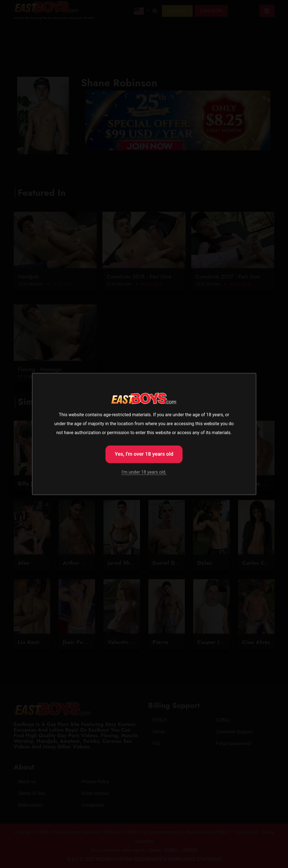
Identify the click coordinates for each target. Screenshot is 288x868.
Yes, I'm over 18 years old (144, 454)
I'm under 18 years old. (144, 472)
